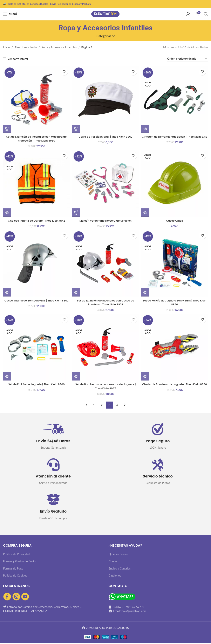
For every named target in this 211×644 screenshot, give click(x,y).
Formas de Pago (13, 569)
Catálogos (115, 576)
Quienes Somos (118, 555)
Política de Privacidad (17, 555)
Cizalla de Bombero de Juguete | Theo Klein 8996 (175, 387)
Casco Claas (175, 220)
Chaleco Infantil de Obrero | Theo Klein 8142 (36, 220)
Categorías (104, 36)
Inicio (6, 47)
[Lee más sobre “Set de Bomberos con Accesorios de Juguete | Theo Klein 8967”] (77, 377)
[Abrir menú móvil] (10, 14)
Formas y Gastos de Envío (19, 562)
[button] (7, 128)
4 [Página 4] (117, 405)
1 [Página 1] (94, 405)
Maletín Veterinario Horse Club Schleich (105, 220)
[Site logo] (105, 14)
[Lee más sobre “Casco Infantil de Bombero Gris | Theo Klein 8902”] (7, 292)
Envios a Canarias (120, 569)
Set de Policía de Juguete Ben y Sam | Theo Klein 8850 (175, 303)
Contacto (114, 562)
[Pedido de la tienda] (187, 59)
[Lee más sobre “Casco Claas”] (147, 212)
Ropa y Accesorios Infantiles (59, 47)
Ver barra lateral (18, 59)
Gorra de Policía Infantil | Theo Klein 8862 (105, 135)
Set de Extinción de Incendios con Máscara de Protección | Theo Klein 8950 (36, 137)
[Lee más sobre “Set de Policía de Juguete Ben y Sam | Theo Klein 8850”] (147, 292)
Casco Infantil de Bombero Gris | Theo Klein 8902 (36, 303)
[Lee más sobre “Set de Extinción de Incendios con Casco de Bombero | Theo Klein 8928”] (77, 292)
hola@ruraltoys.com (134, 612)
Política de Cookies (15, 576)
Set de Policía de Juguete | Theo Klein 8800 (36, 385)
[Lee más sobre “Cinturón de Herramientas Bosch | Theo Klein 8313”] (147, 128)
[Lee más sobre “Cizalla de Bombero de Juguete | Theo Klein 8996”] (147, 377)
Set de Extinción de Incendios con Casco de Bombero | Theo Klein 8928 (106, 303)
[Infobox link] (53, 437)
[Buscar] (206, 14)
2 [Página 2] (102, 405)
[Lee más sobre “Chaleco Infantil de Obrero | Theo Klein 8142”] (7, 212)
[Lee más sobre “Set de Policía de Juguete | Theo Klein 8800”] (7, 377)
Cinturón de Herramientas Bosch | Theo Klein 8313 (175, 137)
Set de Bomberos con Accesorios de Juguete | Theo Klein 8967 (105, 387)
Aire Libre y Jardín (26, 47)
